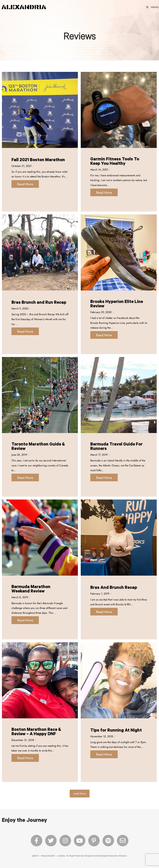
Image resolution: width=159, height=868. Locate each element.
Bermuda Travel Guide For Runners (116, 447)
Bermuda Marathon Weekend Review (31, 590)
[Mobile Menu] (152, 7)
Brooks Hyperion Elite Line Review (117, 304)
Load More (80, 793)
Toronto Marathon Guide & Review (38, 447)
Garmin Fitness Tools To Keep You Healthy (115, 162)
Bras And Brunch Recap (114, 588)
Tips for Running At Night (116, 731)
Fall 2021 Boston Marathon (38, 160)
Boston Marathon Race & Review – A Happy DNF (36, 732)
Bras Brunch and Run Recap (39, 303)
